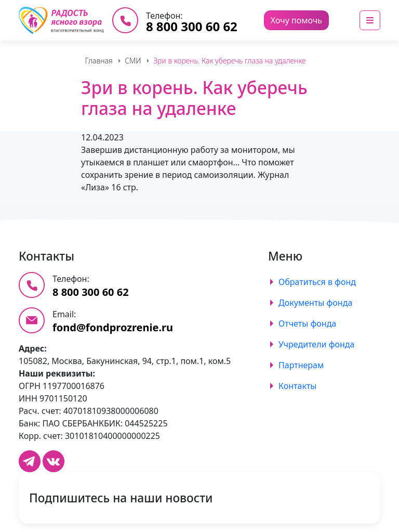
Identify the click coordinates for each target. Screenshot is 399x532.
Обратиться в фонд (317, 282)
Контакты (297, 386)
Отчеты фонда (307, 323)
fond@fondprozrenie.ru (113, 327)
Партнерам (301, 365)
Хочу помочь (296, 20)
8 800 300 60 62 (192, 26)
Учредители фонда (316, 344)
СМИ (133, 61)
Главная (98, 61)
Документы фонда (315, 303)
